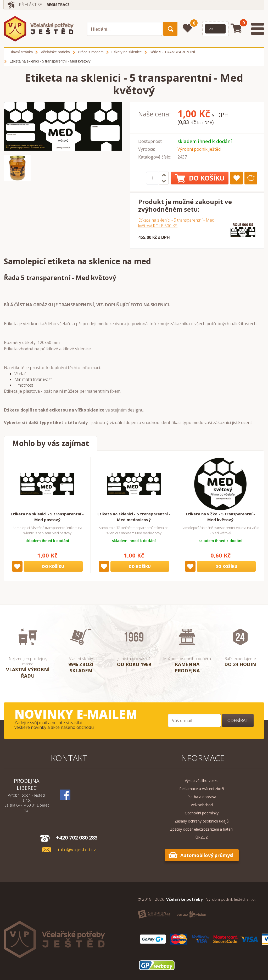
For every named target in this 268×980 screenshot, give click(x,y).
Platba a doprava (202, 797)
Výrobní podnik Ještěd (199, 149)
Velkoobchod (202, 805)
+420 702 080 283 (77, 838)
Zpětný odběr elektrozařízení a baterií (202, 829)
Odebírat (238, 720)
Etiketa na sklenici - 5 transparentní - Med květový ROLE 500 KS (176, 223)
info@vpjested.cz (77, 850)
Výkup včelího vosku (202, 781)
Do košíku (200, 178)
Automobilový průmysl (207, 855)
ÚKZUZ (202, 837)
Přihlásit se (32, 4)
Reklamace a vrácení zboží (202, 789)
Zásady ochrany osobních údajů (202, 821)
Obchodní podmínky (202, 813)
